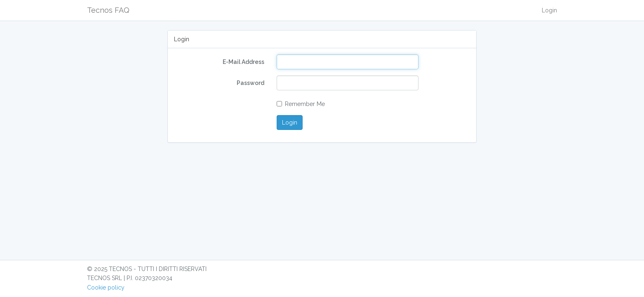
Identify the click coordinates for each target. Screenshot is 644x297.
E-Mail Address (243, 62)
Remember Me (301, 104)
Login (549, 10)
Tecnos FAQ (108, 10)
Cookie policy (106, 288)
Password (250, 83)
